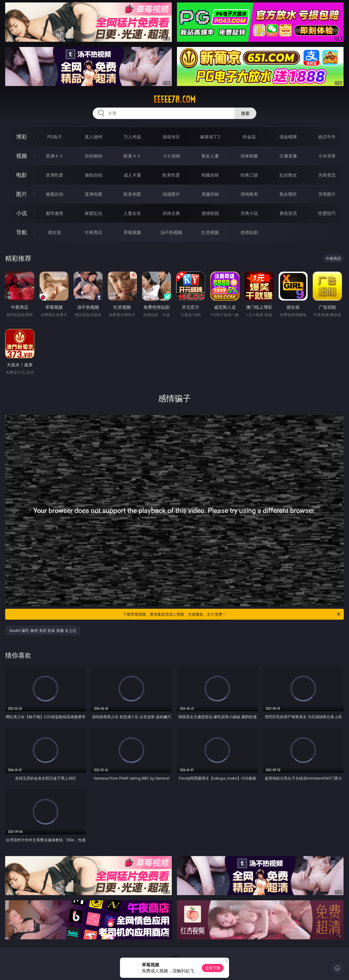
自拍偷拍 (94, 156)
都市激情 (55, 213)
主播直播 (288, 156)
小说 (22, 213)
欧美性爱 (171, 175)
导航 (22, 232)
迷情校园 (210, 213)
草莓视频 (132, 232)
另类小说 (249, 213)
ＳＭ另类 (327, 156)
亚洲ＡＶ (55, 156)
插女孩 (55, 232)
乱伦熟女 (288, 175)
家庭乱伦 (94, 213)
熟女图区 (288, 194)
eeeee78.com (174, 99)
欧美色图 (132, 194)
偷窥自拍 (55, 194)
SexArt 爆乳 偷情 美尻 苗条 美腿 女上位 (43, 630)
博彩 (22, 137)
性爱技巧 (327, 213)
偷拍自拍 (94, 175)
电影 (22, 175)
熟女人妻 (210, 156)
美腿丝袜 (210, 194)
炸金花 (249, 137)
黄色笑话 (288, 213)
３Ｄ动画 (171, 156)
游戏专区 (171, 137)
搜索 (245, 113)
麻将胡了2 (210, 137)
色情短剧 (249, 232)
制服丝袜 (210, 175)
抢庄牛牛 (327, 137)
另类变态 (327, 175)
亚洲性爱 (55, 175)
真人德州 (94, 137)
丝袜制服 (249, 156)
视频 (22, 156)
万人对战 (132, 137)
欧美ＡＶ (132, 156)
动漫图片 (171, 194)
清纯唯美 (249, 194)
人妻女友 (132, 213)
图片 (22, 194)
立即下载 (213, 968)
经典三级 (249, 175)
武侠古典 (171, 213)
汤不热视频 (171, 232)
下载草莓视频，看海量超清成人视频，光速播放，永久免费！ (232, 614)
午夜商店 (94, 232)
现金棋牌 (288, 137)
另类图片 (327, 194)
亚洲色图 (94, 194)
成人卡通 (132, 175)
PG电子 (54, 137)
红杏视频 (210, 232)
